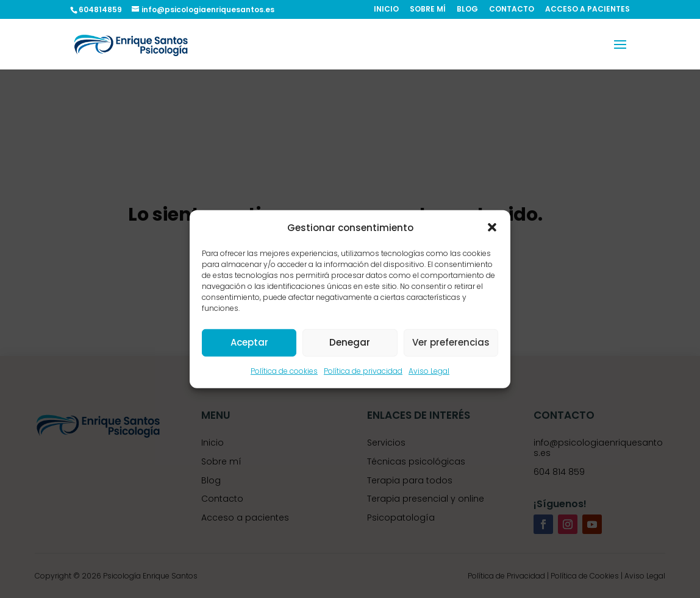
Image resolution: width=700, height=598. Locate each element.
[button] (492, 227)
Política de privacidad (363, 371)
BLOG (467, 10)
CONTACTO (512, 10)
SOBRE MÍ (428, 10)
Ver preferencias (451, 342)
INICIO (386, 10)
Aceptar (249, 342)
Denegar (350, 342)
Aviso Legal (429, 371)
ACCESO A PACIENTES (587, 10)
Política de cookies (284, 371)
